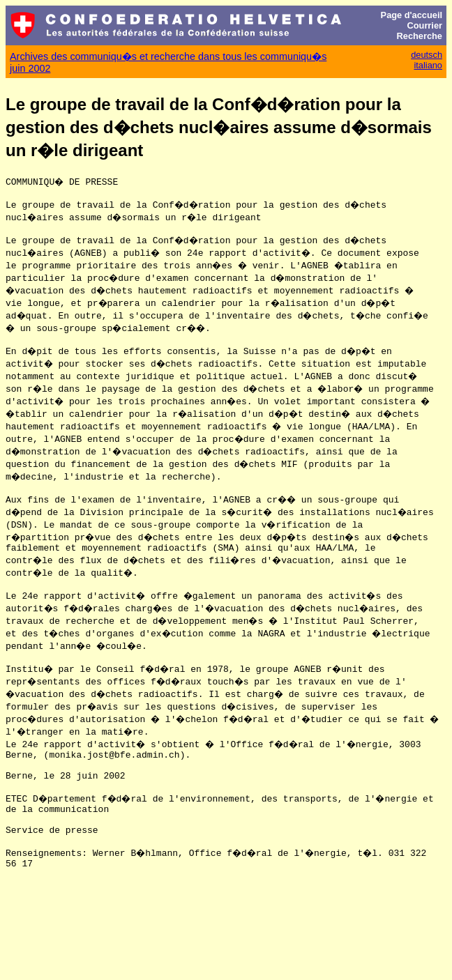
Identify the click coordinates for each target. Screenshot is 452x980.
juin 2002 (30, 68)
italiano (428, 65)
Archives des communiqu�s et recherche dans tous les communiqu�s (168, 56)
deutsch (427, 55)
